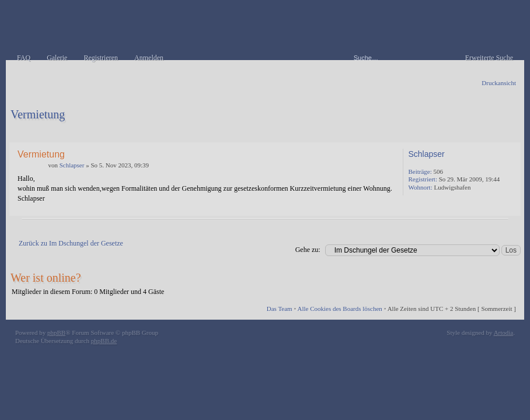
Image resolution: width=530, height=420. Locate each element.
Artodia (504, 332)
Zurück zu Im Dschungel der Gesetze (71, 243)
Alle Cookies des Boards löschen (339, 309)
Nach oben (509, 207)
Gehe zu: (308, 250)
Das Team (280, 309)
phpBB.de (104, 341)
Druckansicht (499, 83)
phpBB (56, 332)
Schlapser (72, 165)
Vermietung (38, 114)
